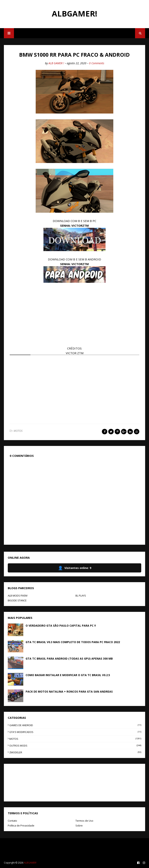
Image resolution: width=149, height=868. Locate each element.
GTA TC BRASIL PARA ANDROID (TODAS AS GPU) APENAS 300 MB (69, 659)
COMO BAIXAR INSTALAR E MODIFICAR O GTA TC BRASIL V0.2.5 (68, 675)
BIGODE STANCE (17, 600)
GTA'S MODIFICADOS (75, 732)
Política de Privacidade (21, 826)
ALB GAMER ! (56, 63)
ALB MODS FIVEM (18, 596)
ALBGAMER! (74, 13)
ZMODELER (75, 752)
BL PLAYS (81, 596)
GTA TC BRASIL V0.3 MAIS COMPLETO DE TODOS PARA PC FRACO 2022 (73, 642)
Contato (12, 821)
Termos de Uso (84, 821)
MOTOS (18, 431)
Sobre (79, 826)
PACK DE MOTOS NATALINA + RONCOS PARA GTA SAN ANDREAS (69, 692)
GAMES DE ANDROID (75, 725)
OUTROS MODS (75, 746)
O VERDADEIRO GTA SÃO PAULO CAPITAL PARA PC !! (61, 626)
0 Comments (97, 63)
